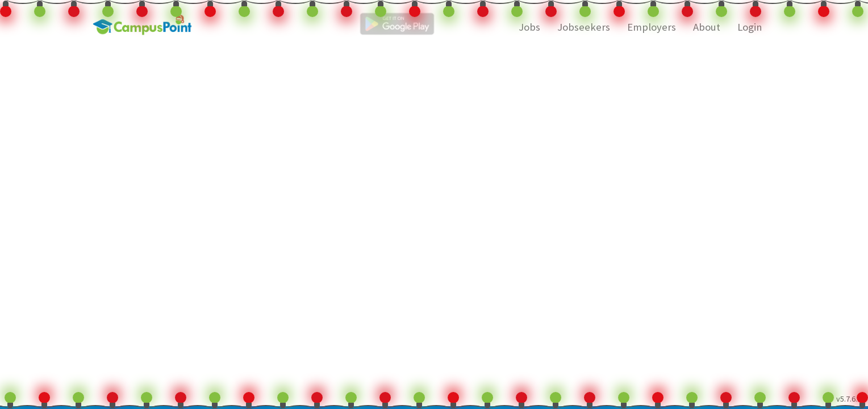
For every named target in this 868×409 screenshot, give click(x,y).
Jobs (529, 27)
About (707, 27)
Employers (652, 27)
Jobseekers (584, 27)
